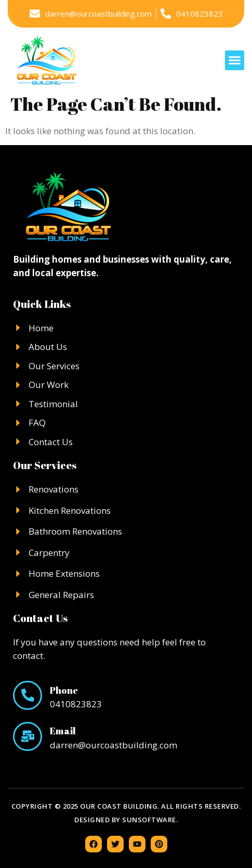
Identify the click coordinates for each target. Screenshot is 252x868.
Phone (64, 690)
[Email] (28, 736)
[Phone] (28, 695)
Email (63, 731)
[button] (235, 60)
